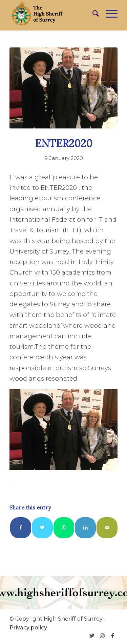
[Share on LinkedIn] (85, 528)
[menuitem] (92, 14)
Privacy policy (28, 628)
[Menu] (108, 14)
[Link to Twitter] (92, 636)
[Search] (92, 14)
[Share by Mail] (107, 528)
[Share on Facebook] (21, 528)
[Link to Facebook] (112, 636)
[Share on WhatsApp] (64, 528)
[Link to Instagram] (102, 636)
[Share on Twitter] (42, 528)
